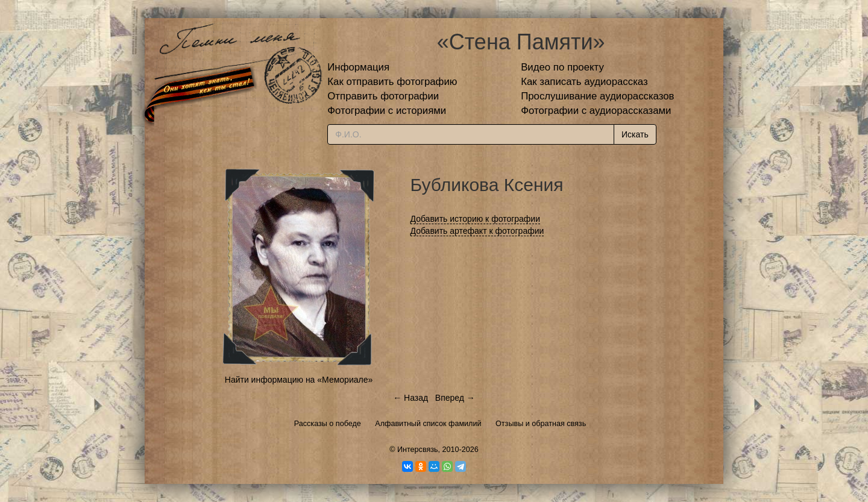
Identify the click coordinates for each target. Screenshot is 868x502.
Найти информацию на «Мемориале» (299, 380)
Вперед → (455, 398)
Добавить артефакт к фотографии (477, 231)
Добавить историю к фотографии (476, 219)
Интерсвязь (418, 450)
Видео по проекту (562, 67)
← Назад (410, 398)
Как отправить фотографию (392, 82)
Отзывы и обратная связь (541, 424)
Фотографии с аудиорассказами (596, 111)
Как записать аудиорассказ (584, 82)
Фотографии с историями (387, 111)
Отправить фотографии (383, 96)
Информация (358, 67)
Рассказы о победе (328, 424)
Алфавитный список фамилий (428, 424)
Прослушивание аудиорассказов (597, 96)
